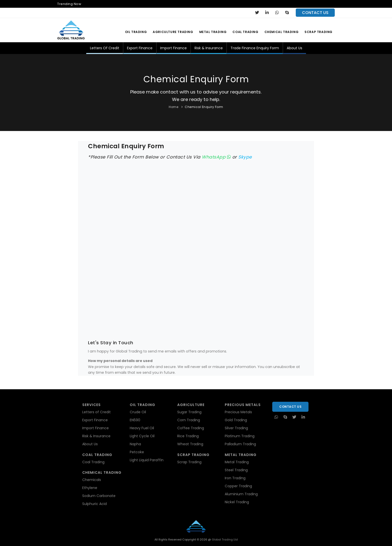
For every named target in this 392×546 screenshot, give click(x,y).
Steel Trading (236, 470)
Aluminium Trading (241, 494)
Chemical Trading (282, 32)
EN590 (135, 420)
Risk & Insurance (209, 48)
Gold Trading (236, 420)
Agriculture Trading (173, 32)
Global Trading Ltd (224, 539)
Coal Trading (245, 32)
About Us (294, 48)
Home (173, 107)
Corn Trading (189, 420)
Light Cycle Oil (142, 436)
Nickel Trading (237, 502)
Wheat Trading (190, 444)
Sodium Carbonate (99, 496)
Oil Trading (136, 32)
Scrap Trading (318, 32)
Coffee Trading (191, 428)
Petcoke (137, 452)
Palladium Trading (240, 444)
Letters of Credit (105, 48)
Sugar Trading (189, 412)
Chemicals (92, 480)
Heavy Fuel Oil (142, 428)
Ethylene (90, 488)
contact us (315, 13)
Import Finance (173, 48)
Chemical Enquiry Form (204, 107)
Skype (245, 157)
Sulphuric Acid (94, 504)
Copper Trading (238, 486)
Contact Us (290, 407)
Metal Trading (213, 32)
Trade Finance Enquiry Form (255, 48)
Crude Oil (138, 412)
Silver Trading (236, 428)
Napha (135, 444)
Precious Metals (238, 412)
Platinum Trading (240, 436)
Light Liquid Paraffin (147, 460)
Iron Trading (235, 478)
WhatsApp (216, 157)
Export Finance (140, 48)
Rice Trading (188, 436)
